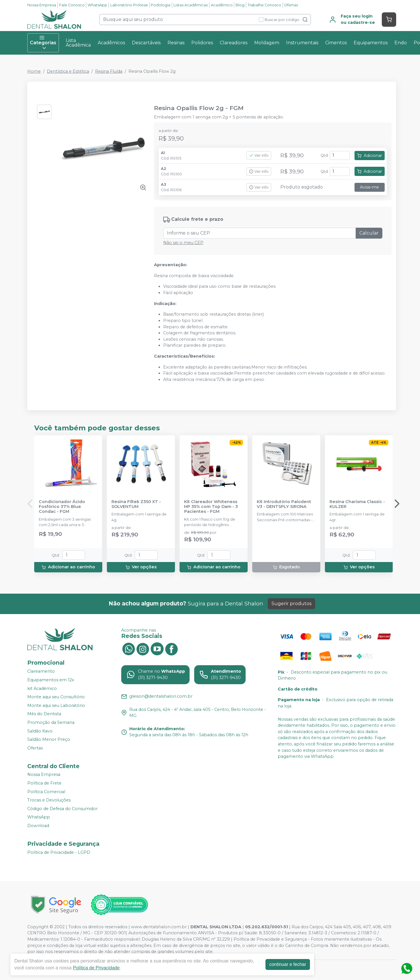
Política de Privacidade (96, 968)
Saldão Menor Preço (49, 739)
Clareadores (234, 43)
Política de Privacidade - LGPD (59, 852)
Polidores (202, 43)
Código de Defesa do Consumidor (62, 809)
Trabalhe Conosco (264, 5)
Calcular (369, 233)
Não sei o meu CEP (183, 243)
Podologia (161, 5)
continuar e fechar (288, 964)
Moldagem (267, 43)
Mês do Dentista (44, 714)
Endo (401, 43)
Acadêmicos (111, 43)
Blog (240, 5)
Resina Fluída (109, 71)
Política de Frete (44, 783)
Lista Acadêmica (78, 43)
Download (38, 826)
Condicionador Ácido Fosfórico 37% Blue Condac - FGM (62, 507)
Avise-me (369, 187)
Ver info (259, 155)
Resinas (176, 43)
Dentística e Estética (68, 71)
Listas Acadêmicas (191, 5)
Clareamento (41, 672)
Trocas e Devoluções (49, 800)
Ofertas (291, 5)
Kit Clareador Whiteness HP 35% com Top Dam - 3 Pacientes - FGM (211, 507)
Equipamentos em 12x (51, 680)
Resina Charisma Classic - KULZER (357, 504)
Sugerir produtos (291, 604)
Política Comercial (46, 792)
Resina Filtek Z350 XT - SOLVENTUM (136, 504)
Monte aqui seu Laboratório (56, 705)
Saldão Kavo (40, 731)
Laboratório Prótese (129, 5)
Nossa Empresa (42, 5)
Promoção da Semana (51, 722)
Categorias (43, 43)
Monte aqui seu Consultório (56, 697)
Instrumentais (302, 43)
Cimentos (336, 43)
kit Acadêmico (42, 689)
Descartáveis (146, 43)
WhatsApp (97, 5)
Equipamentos (371, 43)
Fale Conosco (72, 5)
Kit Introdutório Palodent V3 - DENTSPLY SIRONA (284, 504)
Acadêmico (222, 5)
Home (34, 71)
